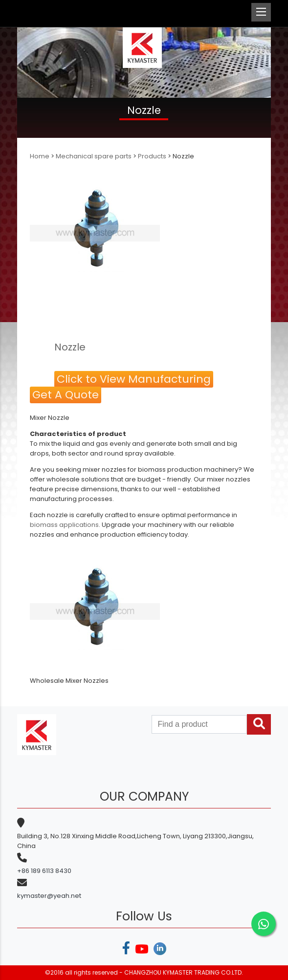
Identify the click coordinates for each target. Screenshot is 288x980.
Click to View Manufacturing (134, 379)
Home (40, 156)
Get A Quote (66, 395)
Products (152, 156)
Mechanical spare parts (94, 156)
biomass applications (64, 525)
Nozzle (70, 347)
